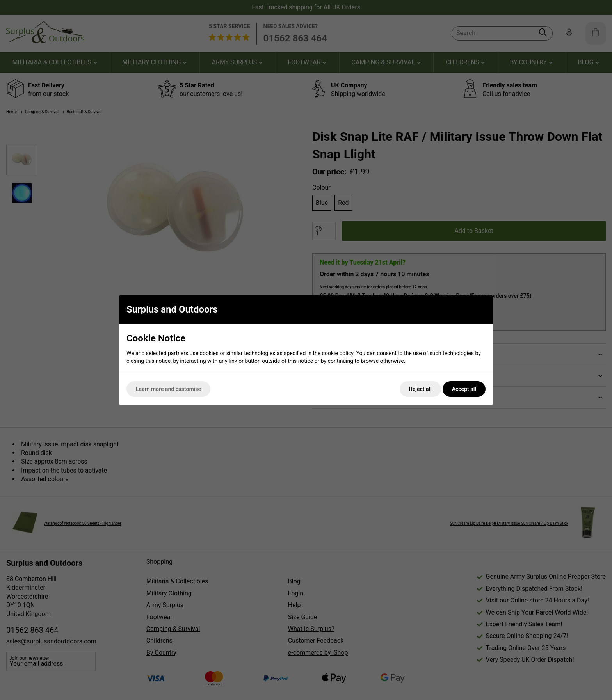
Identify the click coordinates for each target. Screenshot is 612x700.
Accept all (464, 389)
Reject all (420, 389)
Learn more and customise (168, 389)
